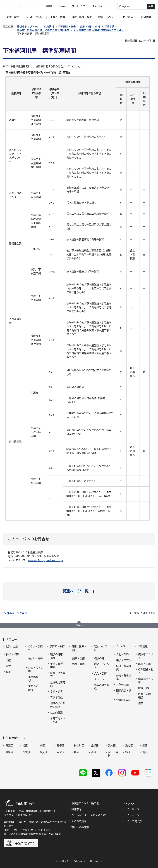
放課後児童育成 (58, 684)
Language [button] (62, 6)
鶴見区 (44, 752)
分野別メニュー (124, 701)
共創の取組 (122, 685)
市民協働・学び (36, 679)
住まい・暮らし (36, 660)
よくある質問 (79, 821)
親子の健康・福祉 (58, 656)
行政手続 (109, 27)
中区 (77, 752)
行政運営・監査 (67, 27)
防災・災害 (12, 654)
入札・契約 (122, 654)
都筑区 (26, 752)
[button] (79, 591)
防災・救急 (12, 646)
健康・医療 (78, 658)
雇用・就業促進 (124, 677)
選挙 (141, 703)
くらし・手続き (35, 648)
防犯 (9, 672)
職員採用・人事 (146, 680)
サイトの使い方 (133, 821)
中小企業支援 (124, 660)
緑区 (128, 752)
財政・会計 (144, 688)
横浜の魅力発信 (102, 687)
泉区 (42, 746)
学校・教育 (56, 692)
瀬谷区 (9, 752)
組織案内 (76, 809)
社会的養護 (56, 713)
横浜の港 (99, 658)
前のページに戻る (17, 613)
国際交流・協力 (124, 692)
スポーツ (99, 679)
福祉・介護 (78, 664)
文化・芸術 (101, 673)
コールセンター (79, 6)
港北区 (129, 746)
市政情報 (49, 27)
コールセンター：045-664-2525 (89, 815)
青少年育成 (56, 697)
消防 (9, 660)
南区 (145, 752)
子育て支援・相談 (58, 665)
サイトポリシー (133, 815)
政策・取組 (144, 664)
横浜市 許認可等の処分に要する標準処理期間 (43, 30)
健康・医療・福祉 (79, 648)
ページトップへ (79, 625)
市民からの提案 (80, 827)
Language (129, 803)
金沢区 (95, 746)
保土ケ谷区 (113, 754)
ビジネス (121, 646)
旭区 (25, 746)
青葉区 (9, 746)
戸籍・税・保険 (36, 669)
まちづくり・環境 (36, 688)
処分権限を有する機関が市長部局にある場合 (99, 30)
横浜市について (146, 656)
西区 (94, 752)
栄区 (145, 746)
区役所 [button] (49, 6)
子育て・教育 (57, 646)
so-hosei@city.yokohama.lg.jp (45, 560)
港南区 (112, 746)
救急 (9, 666)
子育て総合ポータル (58, 720)
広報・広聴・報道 (146, 696)
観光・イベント (101, 648)
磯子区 (61, 746)
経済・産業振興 (124, 668)
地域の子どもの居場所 (58, 705)
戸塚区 (61, 752)
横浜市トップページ (28, 27)
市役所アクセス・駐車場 (85, 803)
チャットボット (100, 6)
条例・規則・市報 (90, 27)
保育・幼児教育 (58, 675)
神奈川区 (79, 746)
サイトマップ (132, 809)
